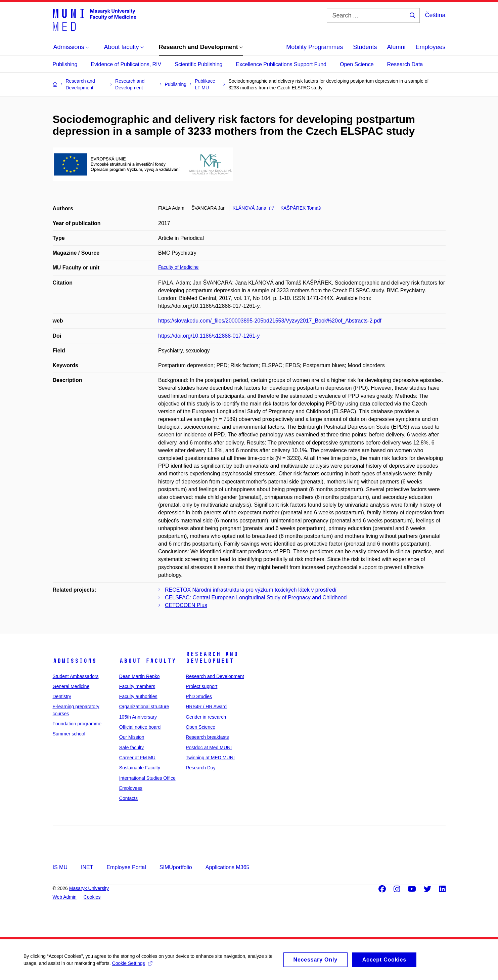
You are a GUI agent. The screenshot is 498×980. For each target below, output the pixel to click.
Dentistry (62, 696)
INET (87, 867)
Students (365, 47)
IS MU (60, 867)
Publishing (65, 64)
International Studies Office (147, 778)
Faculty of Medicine (178, 267)
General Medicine (71, 686)
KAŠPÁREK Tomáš (301, 208)
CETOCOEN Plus (186, 605)
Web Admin (65, 897)
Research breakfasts (207, 737)
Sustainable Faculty (140, 768)
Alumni (396, 47)
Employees (430, 47)
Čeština (435, 15)
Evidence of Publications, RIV (126, 64)
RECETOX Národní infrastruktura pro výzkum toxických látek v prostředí (251, 590)
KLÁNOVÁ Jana (253, 208)
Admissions (75, 661)
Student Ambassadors (76, 676)
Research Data (405, 64)
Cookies (92, 897)
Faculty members (137, 686)
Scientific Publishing (198, 64)
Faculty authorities (138, 696)
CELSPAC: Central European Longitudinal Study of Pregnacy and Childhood (256, 598)
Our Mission (132, 737)
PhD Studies (199, 696)
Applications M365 (228, 867)
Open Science (357, 64)
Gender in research (206, 717)
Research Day (201, 768)
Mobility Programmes (314, 47)
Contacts (128, 798)
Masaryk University (89, 888)
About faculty (148, 661)
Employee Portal (126, 867)
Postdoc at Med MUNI (209, 748)
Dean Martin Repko (140, 676)
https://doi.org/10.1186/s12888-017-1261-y (209, 336)
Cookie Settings (132, 967)
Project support (201, 686)
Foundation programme (77, 724)
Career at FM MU (137, 758)
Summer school (69, 734)
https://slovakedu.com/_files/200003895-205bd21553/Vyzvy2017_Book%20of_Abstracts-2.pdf (270, 321)
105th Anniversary (138, 717)
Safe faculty (131, 748)
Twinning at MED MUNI (210, 758)
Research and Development (212, 657)
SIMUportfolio (176, 867)
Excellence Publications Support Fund (281, 64)
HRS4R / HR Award (206, 707)
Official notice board (140, 727)
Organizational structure (144, 707)
